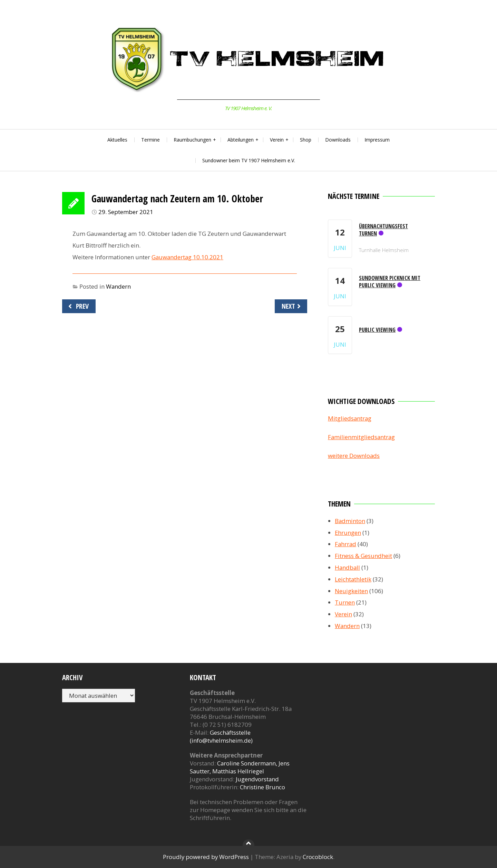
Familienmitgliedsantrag (361, 437)
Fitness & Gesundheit (363, 556)
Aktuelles (117, 140)
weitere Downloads (354, 456)
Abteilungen (241, 140)
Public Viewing (377, 330)
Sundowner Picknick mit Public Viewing (390, 282)
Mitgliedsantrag (350, 418)
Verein (277, 140)
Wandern (118, 286)
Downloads (338, 140)
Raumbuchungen (192, 140)
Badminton (350, 521)
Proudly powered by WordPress (206, 857)
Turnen (345, 602)
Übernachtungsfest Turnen (383, 230)
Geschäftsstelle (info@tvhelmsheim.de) (221, 736)
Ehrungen (348, 533)
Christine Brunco (262, 787)
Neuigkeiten (351, 591)
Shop (306, 140)
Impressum (377, 140)
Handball (347, 567)
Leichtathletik (353, 579)
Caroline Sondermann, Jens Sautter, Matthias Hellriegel (240, 767)
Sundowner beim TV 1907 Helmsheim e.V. (249, 160)
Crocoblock (318, 857)
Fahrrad (345, 544)
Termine (150, 140)
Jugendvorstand (257, 779)
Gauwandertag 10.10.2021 (187, 257)
